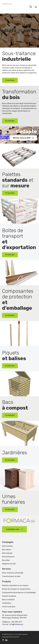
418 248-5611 (17, 622)
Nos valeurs (7, 550)
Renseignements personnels (11, 637)
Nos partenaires (8, 557)
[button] (10, 80)
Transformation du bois (11, 576)
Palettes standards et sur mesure (15, 585)
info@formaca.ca (16, 624)
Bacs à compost (8, 600)
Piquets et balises (9, 596)
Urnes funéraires (9, 607)
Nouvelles (6, 560)
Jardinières (6, 603)
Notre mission (7, 546)
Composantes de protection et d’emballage (19, 593)
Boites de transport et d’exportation (16, 589)
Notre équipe (7, 553)
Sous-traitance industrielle (13, 573)
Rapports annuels (9, 564)
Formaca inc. (11, 634)
